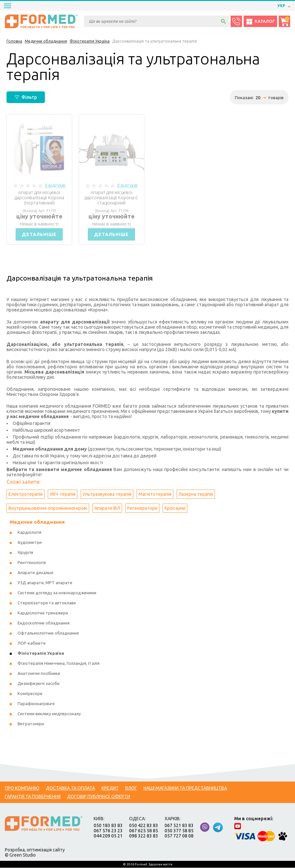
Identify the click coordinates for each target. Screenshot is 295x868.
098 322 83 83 (144, 836)
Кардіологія (29, 533)
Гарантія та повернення (33, 797)
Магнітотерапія (155, 494)
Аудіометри (30, 543)
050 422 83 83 (144, 826)
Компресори (30, 694)
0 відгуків (55, 185)
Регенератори (142, 508)
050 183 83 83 (108, 826)
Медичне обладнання (37, 522)
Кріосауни (175, 508)
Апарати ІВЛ (107, 508)
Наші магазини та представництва (185, 788)
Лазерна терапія (196, 494)
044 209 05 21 (108, 836)
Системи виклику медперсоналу (49, 714)
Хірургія (25, 553)
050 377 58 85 (179, 831)
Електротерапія (26, 494)
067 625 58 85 (144, 831)
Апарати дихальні (35, 573)
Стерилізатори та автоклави (47, 603)
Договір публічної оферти (99, 797)
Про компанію (22, 788)
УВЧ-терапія (63, 494)
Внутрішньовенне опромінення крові (48, 508)
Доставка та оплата (70, 788)
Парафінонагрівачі (36, 704)
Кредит (110, 788)
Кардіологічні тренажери (43, 613)
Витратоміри (31, 724)
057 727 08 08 (179, 836)
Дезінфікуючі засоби (39, 684)
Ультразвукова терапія (107, 494)
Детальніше (39, 234)
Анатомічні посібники (39, 674)
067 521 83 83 (179, 826)
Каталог (260, 21)
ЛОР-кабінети (32, 643)
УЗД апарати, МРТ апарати (45, 583)
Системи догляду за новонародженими (57, 593)
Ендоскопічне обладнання (44, 623)
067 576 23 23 (108, 831)
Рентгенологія (32, 563)
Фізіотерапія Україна (41, 653)
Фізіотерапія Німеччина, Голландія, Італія (59, 664)
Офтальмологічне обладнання (48, 633)
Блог (131, 788)
